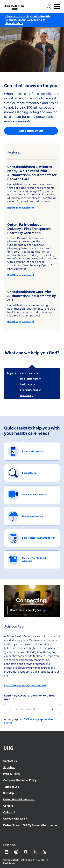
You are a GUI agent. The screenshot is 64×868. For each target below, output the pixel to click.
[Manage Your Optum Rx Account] (32, 560)
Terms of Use (11, 787)
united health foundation (34, 373)
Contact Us (10, 761)
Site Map (8, 793)
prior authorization (31, 390)
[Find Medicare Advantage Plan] (32, 538)
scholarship (27, 395)
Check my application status (29, 721)
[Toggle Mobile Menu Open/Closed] (57, 7)
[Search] (49, 7)
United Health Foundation (19, 799)
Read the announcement (21, 208)
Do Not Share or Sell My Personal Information (31, 825)
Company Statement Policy (20, 780)
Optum (8, 812)
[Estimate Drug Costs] (32, 451)
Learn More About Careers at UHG (25, 685)
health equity (27, 384)
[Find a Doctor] (32, 473)
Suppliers (9, 767)
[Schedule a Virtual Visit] (32, 495)
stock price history (30, 379)
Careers (8, 806)
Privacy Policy (12, 774)
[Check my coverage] (32, 516)
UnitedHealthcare (14, 819)
